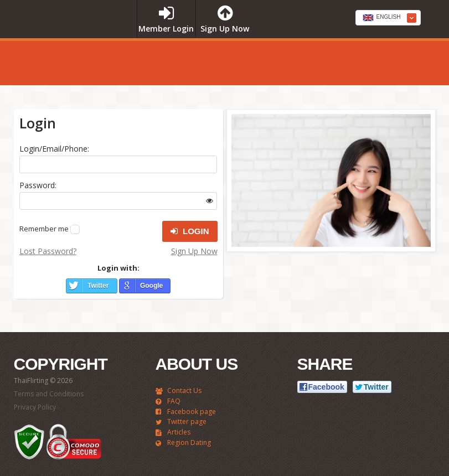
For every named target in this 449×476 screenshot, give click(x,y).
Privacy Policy (35, 407)
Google (151, 286)
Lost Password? (48, 251)
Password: (38, 185)
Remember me (44, 229)
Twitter (98, 286)
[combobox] (388, 18)
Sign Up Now (194, 251)
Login (190, 231)
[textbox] (388, 18)
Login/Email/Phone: (54, 149)
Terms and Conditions (49, 394)
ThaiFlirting (70, 40)
